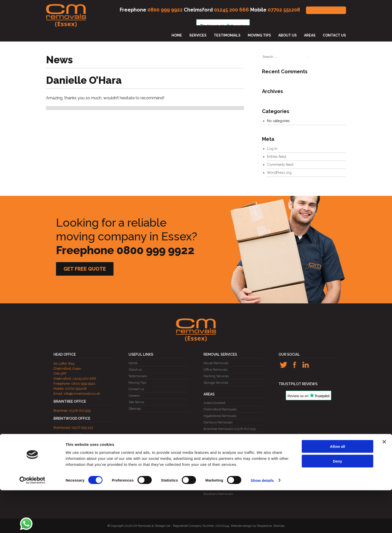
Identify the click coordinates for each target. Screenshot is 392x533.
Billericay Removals (218, 461)
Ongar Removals (216, 468)
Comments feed (280, 165)
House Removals (216, 363)
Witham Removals (217, 474)
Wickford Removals (218, 448)
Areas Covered (214, 403)
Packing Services (216, 376)
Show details (262, 523)
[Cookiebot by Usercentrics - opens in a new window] (32, 523)
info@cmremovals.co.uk (82, 394)
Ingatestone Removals (220, 416)
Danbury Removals (218, 422)
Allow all (338, 489)
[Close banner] (384, 484)
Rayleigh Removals (218, 442)
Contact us (334, 35)
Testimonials (227, 35)
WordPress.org (279, 173)
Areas (310, 35)
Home (177, 35)
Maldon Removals (217, 435)
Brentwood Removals (220, 455)
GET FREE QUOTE (326, 10)
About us (287, 35)
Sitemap (135, 409)
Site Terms (136, 402)
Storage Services (216, 383)
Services (198, 35)
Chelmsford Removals (220, 409)
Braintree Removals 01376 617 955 (230, 429)
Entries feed (276, 157)
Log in (272, 149)
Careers (134, 396)
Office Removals (216, 370)
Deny (338, 504)
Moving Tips (259, 35)
